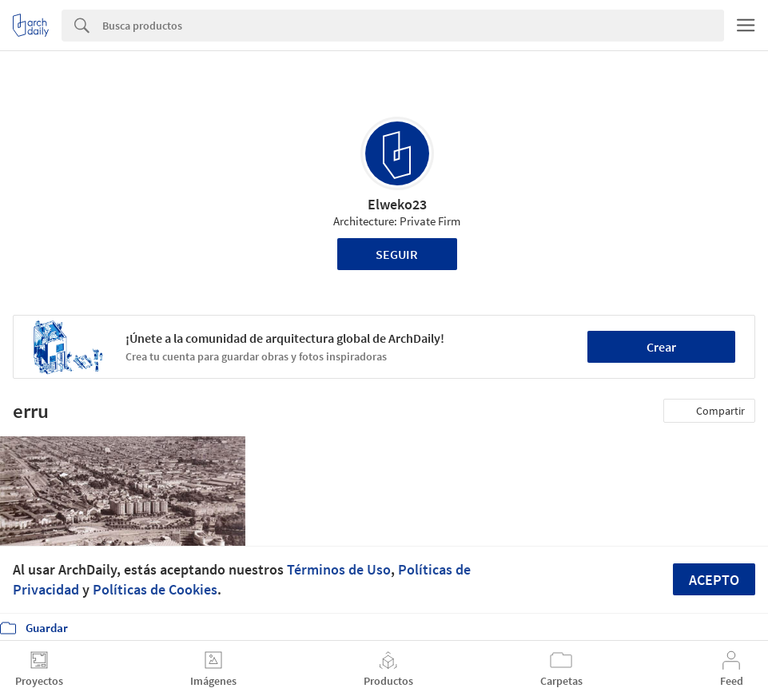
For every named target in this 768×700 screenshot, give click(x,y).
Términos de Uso (339, 569)
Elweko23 (397, 204)
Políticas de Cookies (155, 589)
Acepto (714, 580)
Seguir (397, 254)
